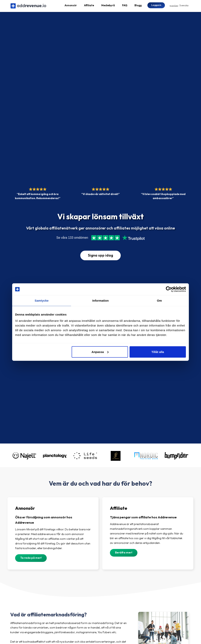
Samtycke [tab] (42, 301)
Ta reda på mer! (31, 561)
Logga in (156, 7)
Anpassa (100, 352)
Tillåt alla (158, 352)
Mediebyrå (108, 7)
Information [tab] (100, 301)
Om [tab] (159, 301)
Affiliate (89, 7)
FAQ (125, 7)
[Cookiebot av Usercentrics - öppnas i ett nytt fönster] (169, 289)
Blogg (138, 7)
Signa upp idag (100, 259)
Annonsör (71, 7)
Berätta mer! (124, 556)
